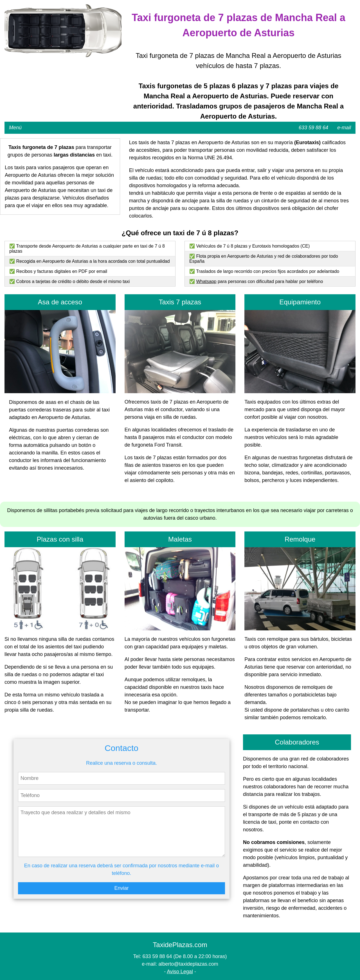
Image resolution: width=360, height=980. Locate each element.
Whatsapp (206, 281)
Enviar (121, 888)
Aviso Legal (180, 972)
